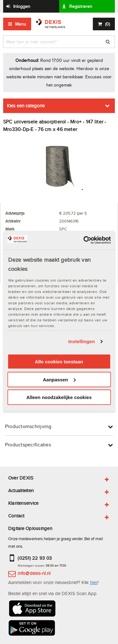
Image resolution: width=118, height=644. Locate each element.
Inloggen (22, 6)
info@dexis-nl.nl (34, 573)
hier (94, 582)
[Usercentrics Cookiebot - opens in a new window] (84, 240)
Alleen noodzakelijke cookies (59, 397)
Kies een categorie (26, 106)
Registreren (81, 6)
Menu (21, 24)
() (107, 24)
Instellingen (82, 341)
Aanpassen (59, 380)
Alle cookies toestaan (59, 362)
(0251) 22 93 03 (35, 558)
